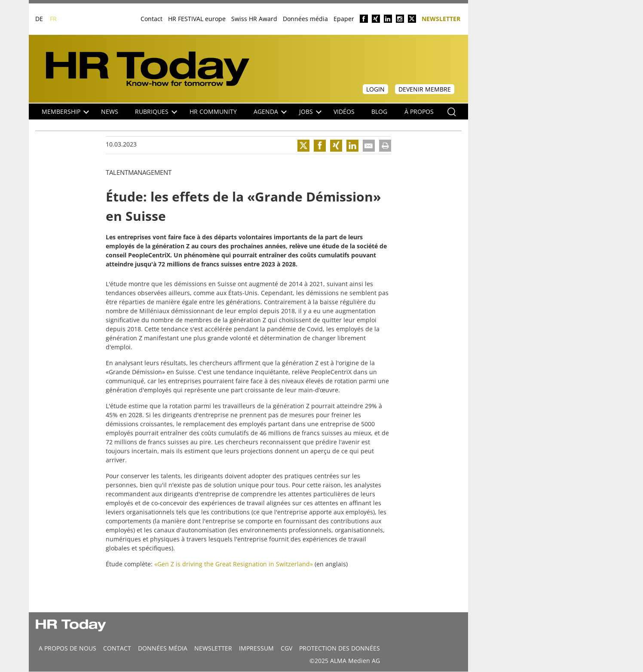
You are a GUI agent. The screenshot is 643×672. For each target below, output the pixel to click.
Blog (379, 111)
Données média (305, 19)
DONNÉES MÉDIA (163, 648)
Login (375, 89)
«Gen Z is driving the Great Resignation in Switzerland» (234, 564)
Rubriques (156, 111)
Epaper (344, 19)
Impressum (256, 648)
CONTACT (117, 648)
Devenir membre (425, 89)
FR (53, 19)
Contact (152, 19)
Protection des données (340, 648)
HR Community (213, 111)
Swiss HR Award (254, 19)
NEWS (110, 111)
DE (39, 19)
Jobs (310, 111)
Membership (65, 111)
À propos (419, 111)
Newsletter (441, 18)
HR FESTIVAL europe (197, 19)
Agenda (270, 111)
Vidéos (344, 111)
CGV (286, 648)
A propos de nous (67, 648)
